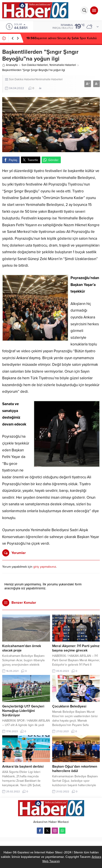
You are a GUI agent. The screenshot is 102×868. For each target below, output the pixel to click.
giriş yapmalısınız (45, 567)
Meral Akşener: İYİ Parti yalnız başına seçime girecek (76, 648)
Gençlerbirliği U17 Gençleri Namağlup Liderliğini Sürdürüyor (23, 711)
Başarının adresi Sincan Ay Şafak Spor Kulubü (62, 38)
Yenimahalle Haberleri (63, 65)
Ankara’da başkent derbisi (23, 766)
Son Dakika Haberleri (35, 65)
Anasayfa (10, 65)
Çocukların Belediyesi (69, 706)
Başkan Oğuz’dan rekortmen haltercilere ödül (75, 769)
